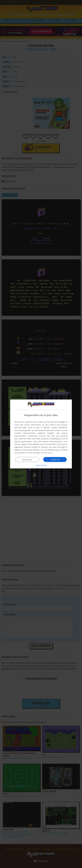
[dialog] (41, 434)
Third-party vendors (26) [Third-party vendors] (39, 436)
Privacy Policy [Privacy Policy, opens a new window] (47, 453)
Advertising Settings (31, 450)
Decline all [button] (27, 460)
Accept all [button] (55, 459)
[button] (41, 465)
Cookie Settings (33, 453)
